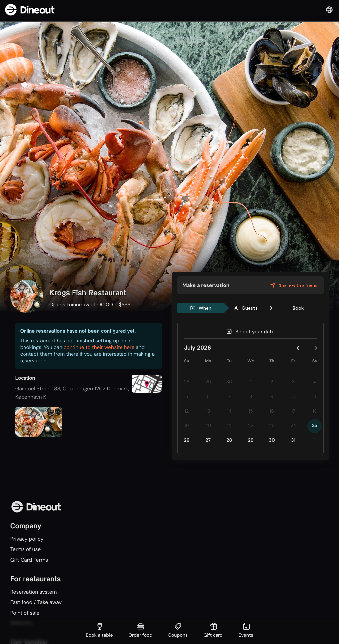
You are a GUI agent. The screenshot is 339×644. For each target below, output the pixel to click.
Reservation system (34, 592)
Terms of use (26, 549)
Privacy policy (27, 539)
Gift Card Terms (29, 560)
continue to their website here (99, 347)
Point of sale (25, 613)
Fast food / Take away (36, 602)
